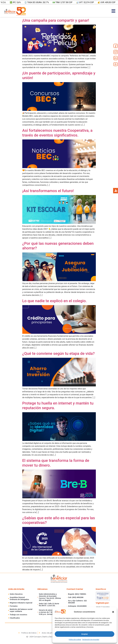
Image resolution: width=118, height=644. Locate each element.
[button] (113, 612)
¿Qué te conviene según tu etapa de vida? (59, 353)
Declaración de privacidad (91, 640)
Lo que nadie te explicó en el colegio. (55, 301)
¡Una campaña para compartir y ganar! (56, 20)
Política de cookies (75, 640)
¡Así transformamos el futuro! (48, 191)
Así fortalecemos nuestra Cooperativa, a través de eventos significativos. (57, 133)
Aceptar (85, 634)
